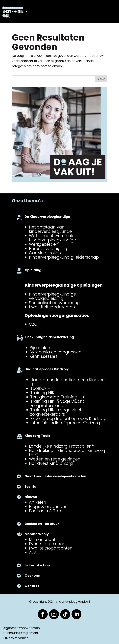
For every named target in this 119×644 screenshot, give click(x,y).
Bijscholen (40, 348)
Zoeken (101, 79)
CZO (33, 324)
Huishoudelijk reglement (21, 633)
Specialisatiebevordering (54, 303)
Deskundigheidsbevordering (50, 337)
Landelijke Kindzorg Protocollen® (61, 446)
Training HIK (42, 393)
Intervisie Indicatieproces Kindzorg (65, 423)
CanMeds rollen (45, 253)
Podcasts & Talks (46, 511)
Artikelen (38, 502)
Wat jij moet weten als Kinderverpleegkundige (52, 238)
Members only (37, 534)
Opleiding (33, 270)
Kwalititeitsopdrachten (52, 307)
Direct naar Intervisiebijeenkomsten (55, 476)
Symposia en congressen (56, 352)
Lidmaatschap (37, 565)
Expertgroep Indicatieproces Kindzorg (68, 419)
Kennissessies (44, 356)
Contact (32, 586)
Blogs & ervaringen (48, 507)
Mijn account (42, 540)
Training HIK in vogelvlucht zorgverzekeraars (57, 412)
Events (30, 486)
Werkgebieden (44, 244)
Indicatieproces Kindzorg (48, 369)
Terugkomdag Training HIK (57, 397)
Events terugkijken (47, 544)
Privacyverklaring (16, 638)
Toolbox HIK (42, 388)
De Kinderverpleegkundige (47, 217)
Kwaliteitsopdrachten (51, 548)
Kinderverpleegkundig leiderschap (64, 257)
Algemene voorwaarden (22, 628)
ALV (33, 552)
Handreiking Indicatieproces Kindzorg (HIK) (68, 382)
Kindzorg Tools (37, 436)
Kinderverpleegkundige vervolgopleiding (52, 296)
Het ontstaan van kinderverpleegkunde (50, 229)
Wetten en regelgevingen (55, 459)
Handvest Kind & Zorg (51, 463)
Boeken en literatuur (42, 524)
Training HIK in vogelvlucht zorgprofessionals (57, 403)
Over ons (32, 575)
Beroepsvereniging (48, 249)
